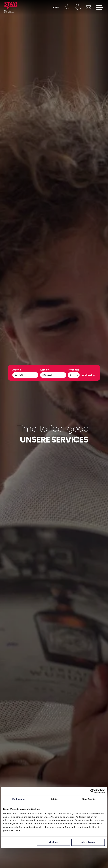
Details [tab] (54, 799)
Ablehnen (53, 842)
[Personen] (74, 854)
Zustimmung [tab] (19, 799)
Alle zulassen (88, 842)
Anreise (17, 849)
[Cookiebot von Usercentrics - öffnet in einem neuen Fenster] (92, 791)
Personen (73, 849)
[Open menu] (100, 7)
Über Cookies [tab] (89, 799)
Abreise (44, 849)
